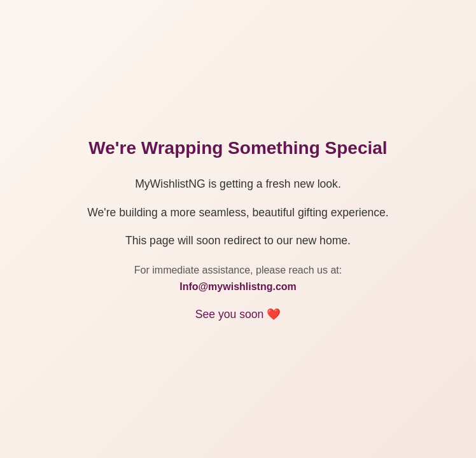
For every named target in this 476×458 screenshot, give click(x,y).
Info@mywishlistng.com (238, 287)
